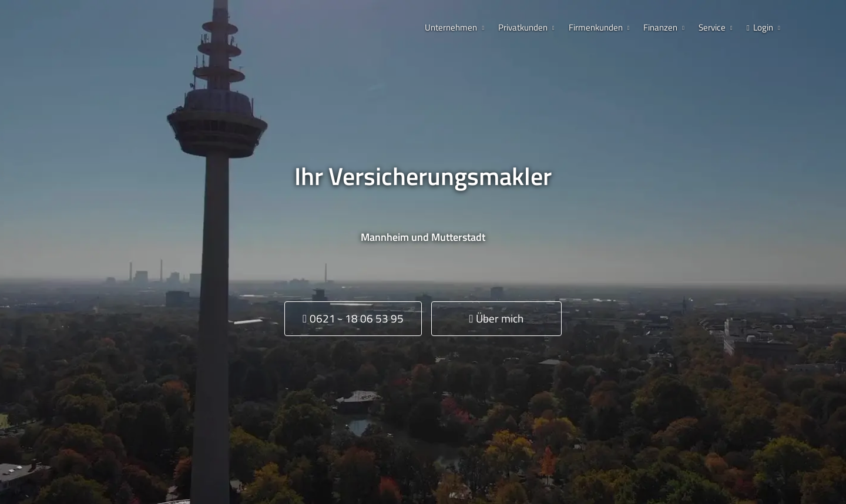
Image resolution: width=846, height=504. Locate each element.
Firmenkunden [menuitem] (596, 27)
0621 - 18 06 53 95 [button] (353, 318)
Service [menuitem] (712, 27)
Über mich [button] (496, 318)
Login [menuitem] (760, 27)
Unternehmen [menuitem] (451, 27)
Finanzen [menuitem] (660, 27)
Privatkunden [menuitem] (523, 27)
